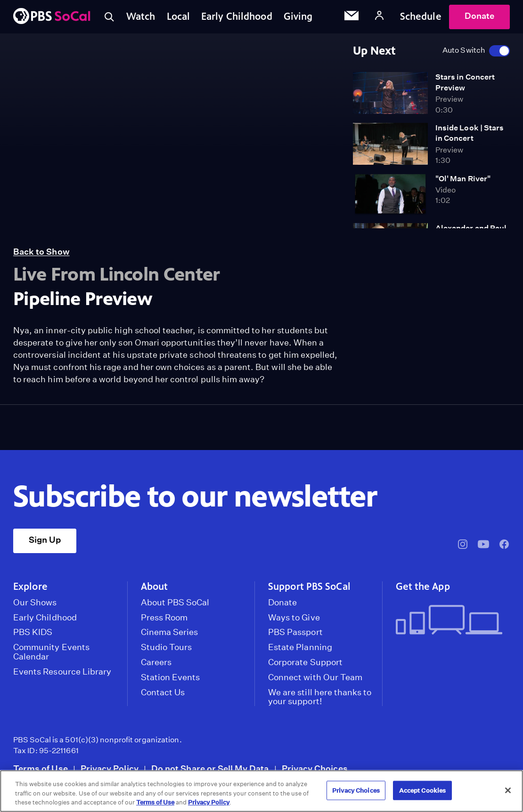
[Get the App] (449, 621)
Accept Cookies (423, 790)
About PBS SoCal (175, 603)
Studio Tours (167, 647)
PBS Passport (295, 632)
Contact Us (163, 692)
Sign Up (45, 540)
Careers (156, 662)
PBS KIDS (33, 632)
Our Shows (35, 603)
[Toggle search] (109, 17)
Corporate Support (305, 662)
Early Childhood (237, 16)
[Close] (508, 790)
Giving (298, 16)
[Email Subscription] (351, 17)
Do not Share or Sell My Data (210, 768)
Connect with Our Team (315, 677)
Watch (141, 16)
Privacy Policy (110, 768)
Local (179, 16)
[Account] (379, 17)
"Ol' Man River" (463, 179)
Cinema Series (170, 632)
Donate (479, 16)
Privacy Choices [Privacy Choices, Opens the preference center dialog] (356, 790)
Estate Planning (300, 647)
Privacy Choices (315, 768)
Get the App (423, 587)
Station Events (171, 677)
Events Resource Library (62, 672)
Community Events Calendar (51, 652)
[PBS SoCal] (52, 17)
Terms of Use (41, 768)
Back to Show (41, 252)
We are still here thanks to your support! (320, 697)
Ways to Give (294, 618)
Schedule (421, 16)
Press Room (164, 618)
